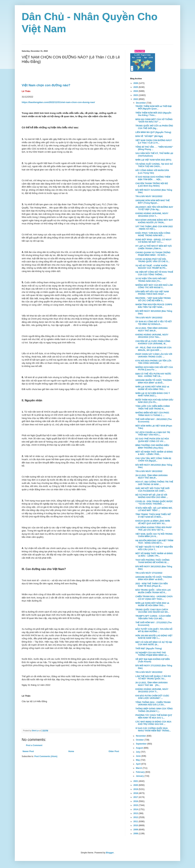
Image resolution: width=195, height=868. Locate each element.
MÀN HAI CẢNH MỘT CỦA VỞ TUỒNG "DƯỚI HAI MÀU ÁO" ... (154, 121)
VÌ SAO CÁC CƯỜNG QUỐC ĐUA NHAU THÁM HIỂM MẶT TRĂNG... (153, 730)
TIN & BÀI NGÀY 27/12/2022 (149, 573)
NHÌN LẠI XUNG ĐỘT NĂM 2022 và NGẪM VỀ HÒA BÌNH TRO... (152, 388)
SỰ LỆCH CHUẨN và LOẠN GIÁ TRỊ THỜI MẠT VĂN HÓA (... (153, 434)
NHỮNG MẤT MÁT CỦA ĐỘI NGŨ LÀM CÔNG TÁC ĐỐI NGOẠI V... (154, 286)
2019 (136, 789)
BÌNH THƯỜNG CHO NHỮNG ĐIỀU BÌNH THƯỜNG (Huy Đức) (152, 446)
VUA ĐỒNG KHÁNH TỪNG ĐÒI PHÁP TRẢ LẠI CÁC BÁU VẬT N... (153, 529)
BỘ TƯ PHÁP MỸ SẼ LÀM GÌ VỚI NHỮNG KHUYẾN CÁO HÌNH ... (152, 496)
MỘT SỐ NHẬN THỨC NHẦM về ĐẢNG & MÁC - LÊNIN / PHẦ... (154, 453)
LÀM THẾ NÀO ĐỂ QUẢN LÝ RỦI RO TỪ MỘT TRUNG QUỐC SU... (153, 677)
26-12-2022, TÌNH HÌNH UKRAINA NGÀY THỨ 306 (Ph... (152, 684)
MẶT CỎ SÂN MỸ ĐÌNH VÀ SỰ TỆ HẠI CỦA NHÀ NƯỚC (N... (154, 643)
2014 (136, 809)
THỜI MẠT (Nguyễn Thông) (149, 649)
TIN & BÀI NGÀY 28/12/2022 (149, 471)
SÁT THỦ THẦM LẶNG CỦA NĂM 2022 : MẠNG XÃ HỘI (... (154, 228)
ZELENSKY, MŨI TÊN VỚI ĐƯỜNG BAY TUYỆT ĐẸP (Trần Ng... (154, 208)
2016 (136, 801)
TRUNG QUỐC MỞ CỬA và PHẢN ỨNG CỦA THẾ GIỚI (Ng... (154, 127)
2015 (136, 805)
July (138, 752)
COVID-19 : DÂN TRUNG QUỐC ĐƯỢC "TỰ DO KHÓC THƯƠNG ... (154, 503)
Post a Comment (34, 745)
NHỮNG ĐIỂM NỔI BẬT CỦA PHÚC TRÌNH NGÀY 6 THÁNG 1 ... (152, 414)
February (141, 772)
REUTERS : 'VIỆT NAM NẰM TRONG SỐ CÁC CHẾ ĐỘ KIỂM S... (153, 299)
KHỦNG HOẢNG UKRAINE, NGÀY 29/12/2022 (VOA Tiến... (152, 336)
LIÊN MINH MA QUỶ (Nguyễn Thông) (153, 132)
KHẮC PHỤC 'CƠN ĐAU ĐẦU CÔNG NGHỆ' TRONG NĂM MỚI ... (153, 234)
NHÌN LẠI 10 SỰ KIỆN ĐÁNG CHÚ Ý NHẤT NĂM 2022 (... (153, 394)
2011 (136, 821)
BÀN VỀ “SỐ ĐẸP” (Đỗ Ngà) (149, 136)
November (141, 736)
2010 (136, 825)
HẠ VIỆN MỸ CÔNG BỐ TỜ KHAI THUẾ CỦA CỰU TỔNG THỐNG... (154, 273)
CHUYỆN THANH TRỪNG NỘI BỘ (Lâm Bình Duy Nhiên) (152, 185)
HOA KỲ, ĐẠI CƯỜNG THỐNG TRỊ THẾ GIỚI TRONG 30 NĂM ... (154, 483)
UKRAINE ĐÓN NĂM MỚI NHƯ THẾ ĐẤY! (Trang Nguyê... (153, 202)
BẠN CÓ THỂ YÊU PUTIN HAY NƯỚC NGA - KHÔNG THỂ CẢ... (153, 375)
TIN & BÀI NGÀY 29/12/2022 (149, 318)
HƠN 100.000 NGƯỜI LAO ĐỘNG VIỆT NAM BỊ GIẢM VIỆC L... (154, 637)
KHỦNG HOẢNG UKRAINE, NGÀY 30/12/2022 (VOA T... (152, 215)
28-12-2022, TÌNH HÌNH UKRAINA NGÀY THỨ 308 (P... (152, 477)
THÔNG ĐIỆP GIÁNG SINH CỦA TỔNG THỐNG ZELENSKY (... (154, 710)
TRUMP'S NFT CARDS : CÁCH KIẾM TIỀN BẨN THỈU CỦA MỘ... (153, 617)
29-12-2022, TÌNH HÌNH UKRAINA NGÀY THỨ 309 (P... (152, 329)
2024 (136, 91)
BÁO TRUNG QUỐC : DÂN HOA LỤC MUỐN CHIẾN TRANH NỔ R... (153, 591)
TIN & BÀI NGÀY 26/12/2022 (149, 672)
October (140, 740)
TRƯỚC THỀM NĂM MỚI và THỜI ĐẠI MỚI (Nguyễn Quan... (153, 107)
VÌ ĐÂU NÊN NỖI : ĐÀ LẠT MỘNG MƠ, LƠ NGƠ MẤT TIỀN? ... (154, 509)
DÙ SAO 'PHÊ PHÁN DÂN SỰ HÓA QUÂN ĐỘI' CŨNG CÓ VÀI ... (152, 440)
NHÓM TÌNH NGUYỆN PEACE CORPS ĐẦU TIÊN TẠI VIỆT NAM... (154, 306)
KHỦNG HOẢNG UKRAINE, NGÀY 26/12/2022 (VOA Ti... (152, 690)
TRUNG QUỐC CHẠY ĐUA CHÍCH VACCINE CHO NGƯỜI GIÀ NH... (152, 611)
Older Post (114, 751)
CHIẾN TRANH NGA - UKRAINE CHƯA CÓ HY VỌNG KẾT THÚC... (154, 598)
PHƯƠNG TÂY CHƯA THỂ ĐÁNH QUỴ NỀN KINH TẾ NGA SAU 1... (154, 716)
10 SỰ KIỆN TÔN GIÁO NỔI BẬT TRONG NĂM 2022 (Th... (151, 280)
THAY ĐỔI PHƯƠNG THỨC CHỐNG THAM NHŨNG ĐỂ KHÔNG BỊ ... (152, 561)
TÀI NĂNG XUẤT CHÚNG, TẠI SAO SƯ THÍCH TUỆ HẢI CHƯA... (154, 165)
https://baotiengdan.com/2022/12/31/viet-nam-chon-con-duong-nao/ (58, 102)
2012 (136, 817)
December (141, 103)
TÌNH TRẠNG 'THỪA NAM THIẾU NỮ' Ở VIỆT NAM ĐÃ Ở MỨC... (153, 516)
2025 (136, 87)
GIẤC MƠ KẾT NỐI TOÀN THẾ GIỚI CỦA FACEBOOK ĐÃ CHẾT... (152, 490)
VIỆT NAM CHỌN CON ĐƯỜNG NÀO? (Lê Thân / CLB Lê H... (154, 142)
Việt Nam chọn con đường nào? (46, 85)
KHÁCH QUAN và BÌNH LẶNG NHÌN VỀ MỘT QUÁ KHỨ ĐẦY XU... (153, 522)
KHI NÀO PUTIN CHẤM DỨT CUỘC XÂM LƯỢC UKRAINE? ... (152, 697)
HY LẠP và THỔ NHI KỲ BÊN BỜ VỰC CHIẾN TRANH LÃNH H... (154, 247)
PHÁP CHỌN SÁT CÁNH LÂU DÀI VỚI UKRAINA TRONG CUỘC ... (154, 355)
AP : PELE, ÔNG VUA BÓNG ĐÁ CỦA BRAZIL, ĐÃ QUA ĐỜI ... (153, 349)
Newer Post (28, 751)
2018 (136, 793)
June (139, 756)
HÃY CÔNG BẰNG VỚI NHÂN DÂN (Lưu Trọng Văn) (152, 172)
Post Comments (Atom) (46, 756)
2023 (136, 95)
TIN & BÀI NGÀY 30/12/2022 (149, 196)
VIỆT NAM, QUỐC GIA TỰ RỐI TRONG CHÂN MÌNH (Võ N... (154, 535)
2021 (136, 781)
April (139, 764)
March (139, 768)
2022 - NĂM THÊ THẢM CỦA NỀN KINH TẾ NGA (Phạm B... (152, 585)
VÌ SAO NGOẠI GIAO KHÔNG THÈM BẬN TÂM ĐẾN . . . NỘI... (153, 178)
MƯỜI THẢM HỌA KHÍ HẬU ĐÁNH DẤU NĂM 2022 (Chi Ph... (154, 401)
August (140, 748)
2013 (136, 813)
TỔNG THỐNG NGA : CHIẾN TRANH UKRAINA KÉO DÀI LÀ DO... (153, 703)
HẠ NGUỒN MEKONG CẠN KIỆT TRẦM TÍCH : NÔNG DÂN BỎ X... (154, 542)
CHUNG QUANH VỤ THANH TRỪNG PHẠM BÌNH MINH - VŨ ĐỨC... (153, 254)
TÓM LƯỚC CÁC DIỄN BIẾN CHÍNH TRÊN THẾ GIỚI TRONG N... (153, 407)
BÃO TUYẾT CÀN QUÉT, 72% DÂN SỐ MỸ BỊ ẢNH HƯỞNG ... (154, 630)
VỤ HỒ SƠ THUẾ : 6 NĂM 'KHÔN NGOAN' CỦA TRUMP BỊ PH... (151, 267)
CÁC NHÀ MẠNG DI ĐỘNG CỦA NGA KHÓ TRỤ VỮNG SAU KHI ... (153, 723)
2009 (136, 830)
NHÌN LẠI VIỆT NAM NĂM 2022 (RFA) (153, 160)
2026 (136, 83)
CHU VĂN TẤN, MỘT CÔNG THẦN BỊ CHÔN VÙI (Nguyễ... (153, 460)
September (142, 744)
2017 (136, 797)
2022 (136, 99)
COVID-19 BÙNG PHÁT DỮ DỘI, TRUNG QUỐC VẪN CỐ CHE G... (152, 260)
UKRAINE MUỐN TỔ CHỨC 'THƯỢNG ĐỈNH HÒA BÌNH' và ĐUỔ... (154, 381)
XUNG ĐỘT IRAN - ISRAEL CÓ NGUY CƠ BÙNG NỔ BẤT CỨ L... (153, 241)
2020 (136, 785)
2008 (136, 834)
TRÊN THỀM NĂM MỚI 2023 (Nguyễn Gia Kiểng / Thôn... (153, 114)
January (140, 776)
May (138, 760)
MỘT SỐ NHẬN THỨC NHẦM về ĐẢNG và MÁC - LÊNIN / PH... (154, 555)
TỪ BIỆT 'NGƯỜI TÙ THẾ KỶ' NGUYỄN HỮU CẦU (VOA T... (154, 548)
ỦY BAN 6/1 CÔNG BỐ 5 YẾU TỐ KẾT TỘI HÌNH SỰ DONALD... (154, 323)
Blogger (110, 853)
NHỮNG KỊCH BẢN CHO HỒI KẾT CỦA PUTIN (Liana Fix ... (154, 368)
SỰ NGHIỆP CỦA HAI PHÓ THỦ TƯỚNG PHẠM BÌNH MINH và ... (152, 654)
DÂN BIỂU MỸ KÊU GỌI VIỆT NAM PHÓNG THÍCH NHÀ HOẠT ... (152, 293)
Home (71, 751)
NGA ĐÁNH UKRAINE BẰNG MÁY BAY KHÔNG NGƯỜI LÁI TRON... (154, 221)
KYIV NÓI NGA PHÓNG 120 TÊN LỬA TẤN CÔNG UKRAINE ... (153, 362)
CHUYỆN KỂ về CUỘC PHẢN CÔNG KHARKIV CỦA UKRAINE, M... (153, 342)
